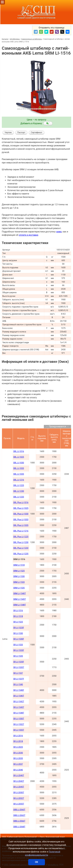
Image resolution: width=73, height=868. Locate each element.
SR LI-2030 (18, 753)
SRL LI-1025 (19, 457)
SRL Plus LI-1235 (21, 554)
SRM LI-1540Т (20, 594)
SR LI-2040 (18, 770)
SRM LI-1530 (19, 576)
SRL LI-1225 (19, 485)
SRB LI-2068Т (19, 827)
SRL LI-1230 (19, 491)
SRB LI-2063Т (19, 815)
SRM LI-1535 (19, 588)
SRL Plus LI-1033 (21, 520)
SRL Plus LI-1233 (21, 548)
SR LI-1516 (18, 611)
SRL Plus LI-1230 (21, 542)
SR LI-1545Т (19, 707)
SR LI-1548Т (19, 713)
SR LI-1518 (18, 616)
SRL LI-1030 (19, 463)
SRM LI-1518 (19, 565)
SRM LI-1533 (19, 582)
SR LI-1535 (18, 656)
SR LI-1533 (18, 645)
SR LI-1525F (19, 628)
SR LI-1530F (19, 639)
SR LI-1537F (19, 679)
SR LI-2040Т (19, 776)
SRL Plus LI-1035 (21, 525)
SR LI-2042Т (19, 781)
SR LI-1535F (19, 662)
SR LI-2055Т (19, 804)
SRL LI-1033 (19, 468)
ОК (36, 862)
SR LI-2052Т (19, 798)
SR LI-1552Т (19, 724)
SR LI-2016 (18, 736)
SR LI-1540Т (19, 696)
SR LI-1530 (18, 633)
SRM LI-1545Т (20, 599)
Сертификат (36, 133)
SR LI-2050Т (19, 793)
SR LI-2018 (18, 741)
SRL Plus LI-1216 (21, 531)
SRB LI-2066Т (19, 821)
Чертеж (8, 133)
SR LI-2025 (18, 747)
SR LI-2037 (18, 764)
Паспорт (21, 133)
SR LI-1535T (19, 667)
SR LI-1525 (18, 622)
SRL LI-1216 (19, 480)
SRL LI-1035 (19, 474)
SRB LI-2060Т (19, 810)
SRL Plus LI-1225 (21, 537)
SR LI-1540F (19, 690)
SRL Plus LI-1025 (21, 508)
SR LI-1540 (18, 685)
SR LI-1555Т (19, 730)
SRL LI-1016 (19, 451)
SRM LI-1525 (19, 571)
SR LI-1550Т (19, 719)
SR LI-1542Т (19, 702)
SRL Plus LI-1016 (21, 503)
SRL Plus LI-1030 (21, 514)
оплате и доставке (29, 235)
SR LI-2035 (18, 758)
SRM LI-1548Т (20, 605)
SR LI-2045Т (19, 787)
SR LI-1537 (18, 673)
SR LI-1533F (19, 650)
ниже (59, 232)
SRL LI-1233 (19, 497)
